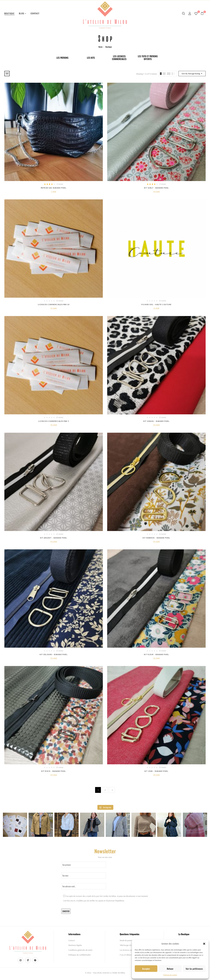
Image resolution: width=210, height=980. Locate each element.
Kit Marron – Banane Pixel (156, 538)
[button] (204, 944)
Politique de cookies (170, 975)
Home (100, 47)
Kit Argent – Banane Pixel (54, 538)
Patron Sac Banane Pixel (54, 188)
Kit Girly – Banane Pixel (156, 188)
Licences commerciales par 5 (54, 421)
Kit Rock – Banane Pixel (54, 771)
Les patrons (62, 58)
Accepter (146, 969)
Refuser (170, 969)
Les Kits (91, 58)
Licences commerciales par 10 (54, 304)
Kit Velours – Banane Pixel (54, 654)
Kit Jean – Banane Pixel (156, 771)
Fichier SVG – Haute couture (156, 304)
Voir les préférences (194, 969)
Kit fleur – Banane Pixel (156, 654)
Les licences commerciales (119, 58)
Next (112, 790)
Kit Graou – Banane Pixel (156, 421)
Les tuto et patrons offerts (148, 58)
